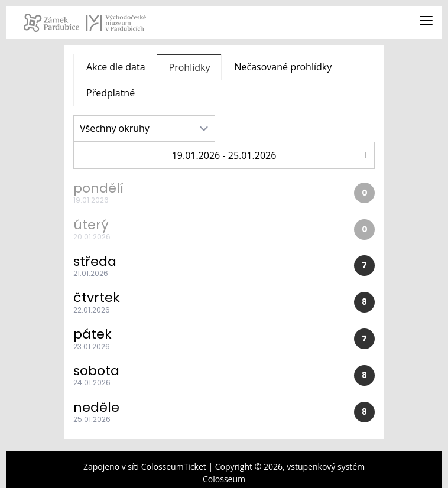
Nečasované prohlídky (283, 67)
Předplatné (111, 93)
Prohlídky (190, 67)
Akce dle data (116, 67)
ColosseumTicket (174, 466)
